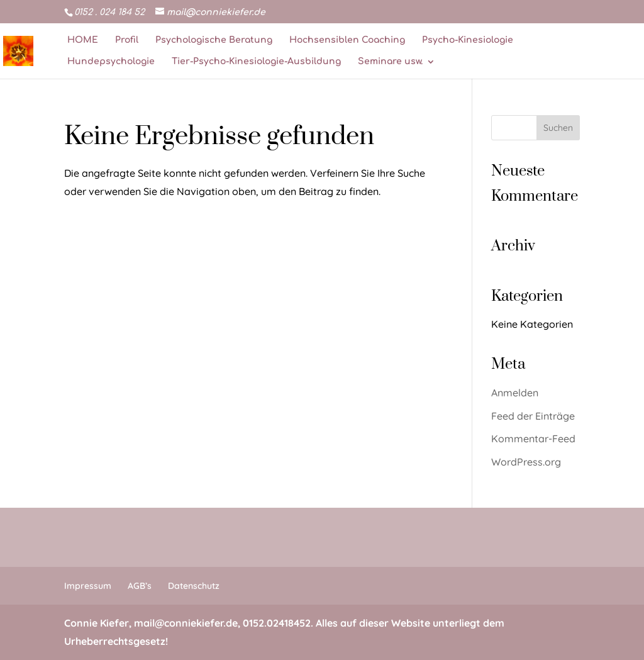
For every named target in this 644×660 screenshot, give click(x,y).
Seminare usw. (390, 62)
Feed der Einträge (533, 416)
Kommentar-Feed (533, 439)
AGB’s (140, 586)
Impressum (88, 586)
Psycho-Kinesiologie (468, 40)
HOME (83, 40)
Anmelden (515, 393)
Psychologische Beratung (214, 40)
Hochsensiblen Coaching (347, 40)
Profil (127, 40)
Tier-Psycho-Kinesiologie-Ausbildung (256, 62)
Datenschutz (194, 586)
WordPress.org (526, 462)
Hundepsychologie (111, 62)
